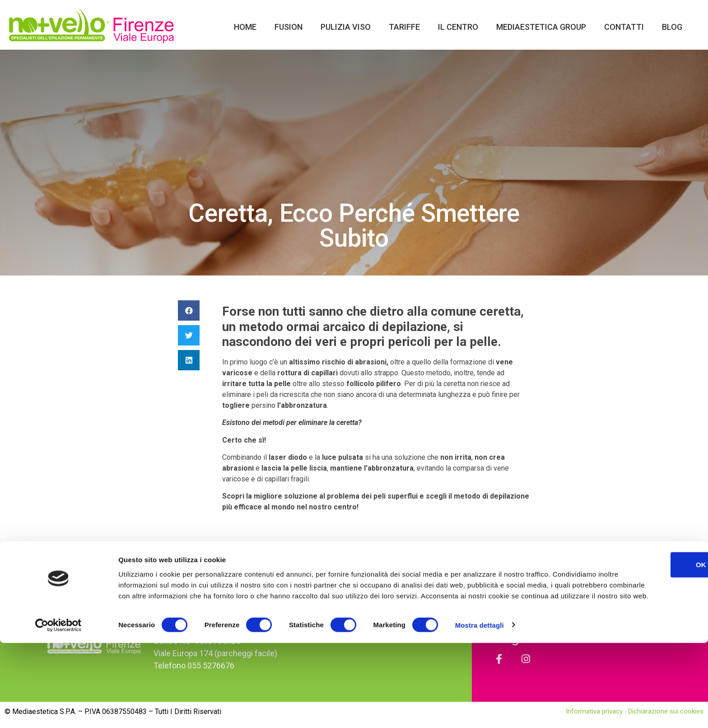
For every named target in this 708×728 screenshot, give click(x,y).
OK (633, 639)
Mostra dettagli (480, 710)
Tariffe (404, 27)
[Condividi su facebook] (189, 310)
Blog (672, 27)
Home (245, 27)
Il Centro (458, 27)
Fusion (289, 27)
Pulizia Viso (346, 27)
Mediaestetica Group (541, 27)
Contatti (624, 27)
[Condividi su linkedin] (189, 360)
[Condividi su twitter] (189, 335)
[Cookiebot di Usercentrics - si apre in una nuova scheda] (58, 710)
